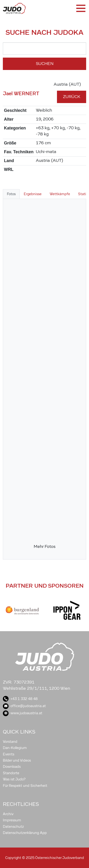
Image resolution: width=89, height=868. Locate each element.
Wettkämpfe (60, 194)
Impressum (12, 820)
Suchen (45, 64)
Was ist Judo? (14, 779)
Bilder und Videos (17, 760)
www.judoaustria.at (23, 713)
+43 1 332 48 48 (20, 699)
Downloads (12, 767)
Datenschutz (13, 827)
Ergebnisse (33, 194)
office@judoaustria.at (24, 706)
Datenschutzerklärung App (25, 833)
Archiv (8, 814)
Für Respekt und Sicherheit (25, 786)
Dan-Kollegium (15, 748)
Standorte (11, 773)
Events (9, 754)
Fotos (11, 194)
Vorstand (10, 742)
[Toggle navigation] (80, 8)
